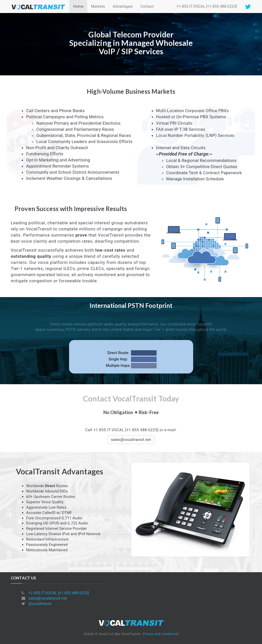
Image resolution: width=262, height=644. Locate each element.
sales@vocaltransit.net (48, 598)
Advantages (123, 6)
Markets (98, 6)
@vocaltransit (40, 604)
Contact (147, 6)
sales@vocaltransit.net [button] (131, 440)
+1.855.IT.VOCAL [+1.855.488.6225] (207, 6)
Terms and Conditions (161, 634)
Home (78, 6)
